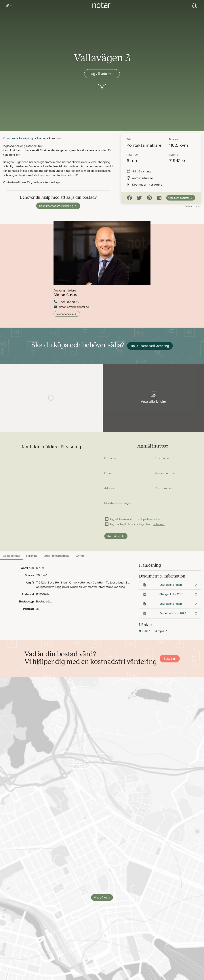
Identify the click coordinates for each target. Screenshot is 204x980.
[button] (9, 5)
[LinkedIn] (159, 198)
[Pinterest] (149, 198)
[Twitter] (139, 198)
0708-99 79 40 (66, 304)
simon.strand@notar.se (71, 309)
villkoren (159, 524)
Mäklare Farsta (193, 206)
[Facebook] (129, 198)
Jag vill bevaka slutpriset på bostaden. (135, 519)
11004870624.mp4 (151, 631)
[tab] (9, 5)
